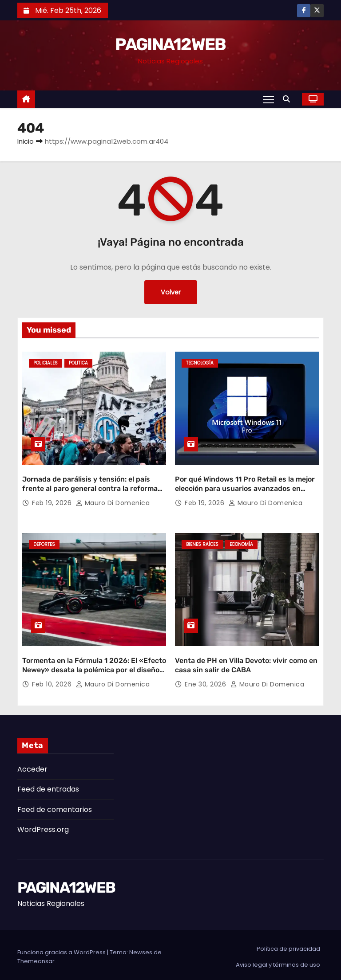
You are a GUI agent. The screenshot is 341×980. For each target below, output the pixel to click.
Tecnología (200, 363)
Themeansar (36, 957)
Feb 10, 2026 (53, 680)
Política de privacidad (288, 945)
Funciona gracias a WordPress (62, 948)
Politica (78, 363)
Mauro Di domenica (113, 501)
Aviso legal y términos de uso (278, 961)
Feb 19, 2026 (53, 501)
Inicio (26, 141)
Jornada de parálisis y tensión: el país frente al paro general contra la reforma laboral (90, 487)
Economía (241, 543)
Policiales (46, 363)
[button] (289, 99)
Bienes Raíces (202, 543)
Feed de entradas (48, 785)
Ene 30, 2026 (206, 680)
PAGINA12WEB (170, 44)
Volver (171, 292)
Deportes (44, 543)
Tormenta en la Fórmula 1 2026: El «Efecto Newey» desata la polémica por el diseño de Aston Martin (94, 666)
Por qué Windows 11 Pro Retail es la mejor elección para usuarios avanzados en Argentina (245, 487)
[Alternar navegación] (268, 99)
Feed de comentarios (55, 806)
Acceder (32, 765)
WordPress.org (43, 825)
